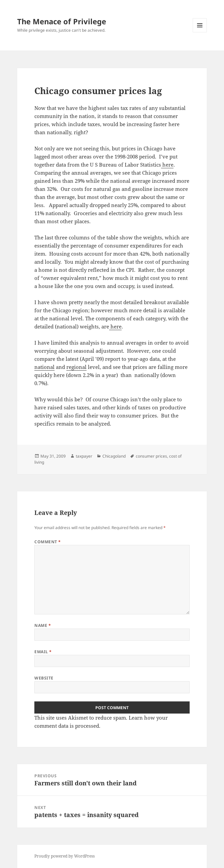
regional (76, 367)
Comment (47, 542)
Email (43, 652)
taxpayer (84, 456)
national (44, 367)
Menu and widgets (200, 32)
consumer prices (151, 456)
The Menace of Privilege (62, 21)
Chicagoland (114, 456)
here (167, 165)
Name (43, 625)
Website (44, 678)
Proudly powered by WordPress (65, 856)
